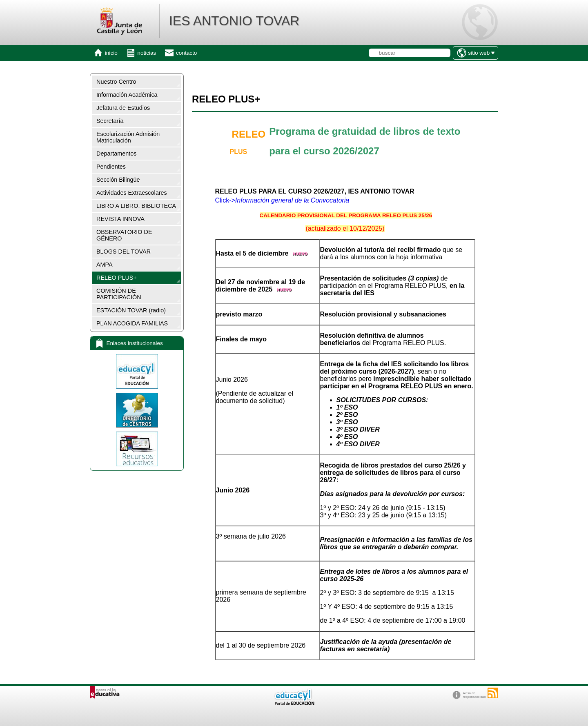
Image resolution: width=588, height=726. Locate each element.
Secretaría (110, 121)
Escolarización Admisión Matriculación (128, 137)
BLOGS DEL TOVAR (124, 252)
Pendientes (111, 167)
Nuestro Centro (116, 82)
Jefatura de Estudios (123, 108)
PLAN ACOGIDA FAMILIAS (132, 323)
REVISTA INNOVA (120, 219)
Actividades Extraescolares (132, 193)
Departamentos (116, 154)
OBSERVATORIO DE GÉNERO (124, 235)
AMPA (105, 265)
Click (222, 200)
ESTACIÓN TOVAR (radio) (131, 310)
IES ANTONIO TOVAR (234, 21)
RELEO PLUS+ (117, 278)
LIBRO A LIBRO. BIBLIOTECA (136, 206)
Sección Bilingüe (118, 180)
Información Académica (127, 95)
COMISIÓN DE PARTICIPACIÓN (119, 294)
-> (290, 200)
